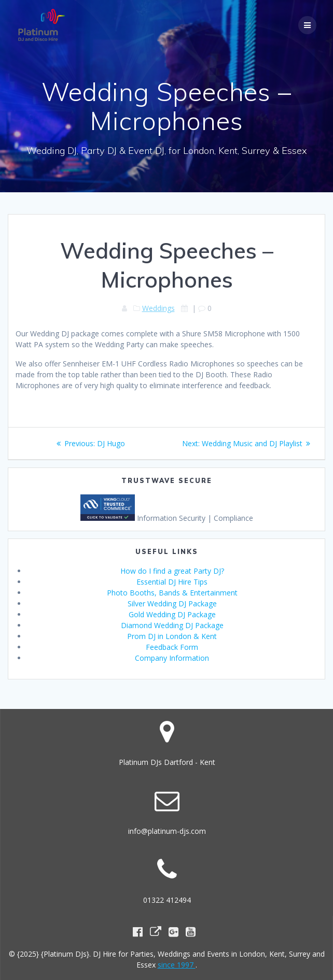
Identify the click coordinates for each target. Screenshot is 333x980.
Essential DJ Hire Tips (172, 582)
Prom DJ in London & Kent (172, 636)
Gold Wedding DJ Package (172, 614)
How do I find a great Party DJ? (172, 571)
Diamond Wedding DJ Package (172, 625)
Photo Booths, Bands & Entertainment (172, 593)
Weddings (158, 308)
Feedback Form (172, 647)
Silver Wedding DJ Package (172, 603)
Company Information (172, 658)
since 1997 (177, 965)
